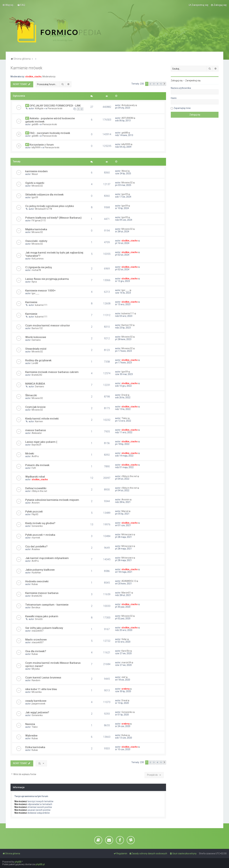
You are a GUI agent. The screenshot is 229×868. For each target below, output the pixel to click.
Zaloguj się (177, 81)
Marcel (125, 511)
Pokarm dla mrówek (37, 465)
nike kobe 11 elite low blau (41, 689)
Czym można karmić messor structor (48, 325)
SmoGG (39, 619)
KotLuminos (38, 259)
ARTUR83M (127, 118)
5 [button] (161, 84)
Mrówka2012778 (43, 209)
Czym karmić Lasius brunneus (43, 677)
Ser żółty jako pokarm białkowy (44, 628)
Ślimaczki (31, 395)
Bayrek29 (36, 445)
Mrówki (30, 453)
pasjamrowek (38, 704)
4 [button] (157, 84)
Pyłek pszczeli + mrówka (40, 535)
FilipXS (35, 514)
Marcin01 (126, 593)
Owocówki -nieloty (36, 241)
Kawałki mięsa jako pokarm (42, 616)
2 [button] (150, 84)
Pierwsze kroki (55, 108)
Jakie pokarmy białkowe (40, 570)
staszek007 (38, 631)
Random (36, 680)
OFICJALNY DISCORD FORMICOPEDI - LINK (55, 106)
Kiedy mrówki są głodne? (40, 523)
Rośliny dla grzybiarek (38, 360)
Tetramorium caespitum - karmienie (47, 605)
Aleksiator (37, 433)
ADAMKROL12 (129, 581)
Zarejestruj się (193, 81)
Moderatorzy (49, 77)
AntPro (35, 456)
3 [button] (154, 84)
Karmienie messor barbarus (42, 593)
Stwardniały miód (36, 349)
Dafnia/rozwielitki (36, 488)
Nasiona (30, 724)
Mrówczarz (127, 534)
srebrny (126, 689)
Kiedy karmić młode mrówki (42, 419)
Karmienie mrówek (26, 68)
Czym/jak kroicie (35, 407)
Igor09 (35, 197)
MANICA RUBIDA (35, 384)
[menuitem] (21, 5)
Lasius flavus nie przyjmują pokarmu (47, 279)
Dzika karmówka (35, 747)
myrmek (36, 538)
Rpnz (34, 282)
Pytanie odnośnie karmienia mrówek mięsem (52, 500)
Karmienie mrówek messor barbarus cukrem (52, 372)
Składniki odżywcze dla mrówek (44, 195)
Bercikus (36, 607)
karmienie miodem (36, 171)
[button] (164, 84)
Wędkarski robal (35, 477)
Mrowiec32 (37, 186)
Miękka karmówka (36, 229)
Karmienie (31, 302)
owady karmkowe (36, 701)
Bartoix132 (37, 328)
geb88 (35, 124)
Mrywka (36, 669)
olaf (123, 677)
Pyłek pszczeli (34, 511)
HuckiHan (36, 573)
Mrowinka (37, 692)
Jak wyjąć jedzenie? (37, 712)
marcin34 (126, 662)
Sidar (124, 639)
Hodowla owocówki (37, 581)
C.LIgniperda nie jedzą (38, 267)
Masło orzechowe (36, 640)
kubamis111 (41, 305)
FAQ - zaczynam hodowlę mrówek (50, 133)
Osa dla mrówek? (36, 651)
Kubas (35, 584)
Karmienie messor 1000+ (40, 291)
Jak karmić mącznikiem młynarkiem (47, 558)
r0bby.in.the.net (129, 476)
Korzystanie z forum (42, 145)
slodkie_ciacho (33, 77)
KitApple (39, 108)
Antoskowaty (128, 105)
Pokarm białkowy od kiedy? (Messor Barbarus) (53, 218)
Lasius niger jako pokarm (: (42, 442)
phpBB (18, 862)
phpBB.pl (40, 864)
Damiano (36, 340)
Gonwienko (37, 526)
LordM (35, 363)
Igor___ (35, 293)
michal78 (36, 270)
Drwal (124, 395)
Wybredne (31, 736)
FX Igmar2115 (39, 221)
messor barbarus (36, 430)
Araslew (36, 549)
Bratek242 (37, 375)
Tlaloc (125, 418)
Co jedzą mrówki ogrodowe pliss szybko (50, 206)
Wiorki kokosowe (36, 337)
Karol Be (126, 651)
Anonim (36, 503)
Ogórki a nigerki (35, 183)
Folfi (34, 468)
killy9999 (36, 147)
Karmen (39, 421)
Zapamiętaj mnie (182, 108)
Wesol (35, 174)
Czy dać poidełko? (36, 546)
